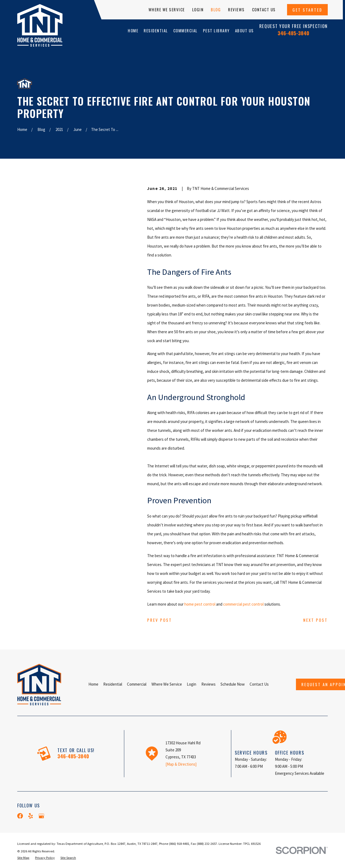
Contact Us (264, 9)
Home (93, 684)
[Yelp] (31, 816)
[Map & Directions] (181, 764)
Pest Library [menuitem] (216, 30)
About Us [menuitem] (244, 30)
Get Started (307, 10)
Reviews (236, 9)
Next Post (315, 620)
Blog (216, 9)
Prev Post (160, 620)
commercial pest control (243, 604)
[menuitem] (23, 858)
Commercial (137, 684)
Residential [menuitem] (156, 30)
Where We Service (167, 9)
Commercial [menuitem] (185, 30)
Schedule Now (233, 684)
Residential (113, 684)
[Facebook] (20, 816)
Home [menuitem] (133, 30)
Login (198, 9)
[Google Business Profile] (41, 816)
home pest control (200, 604)
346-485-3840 (293, 33)
